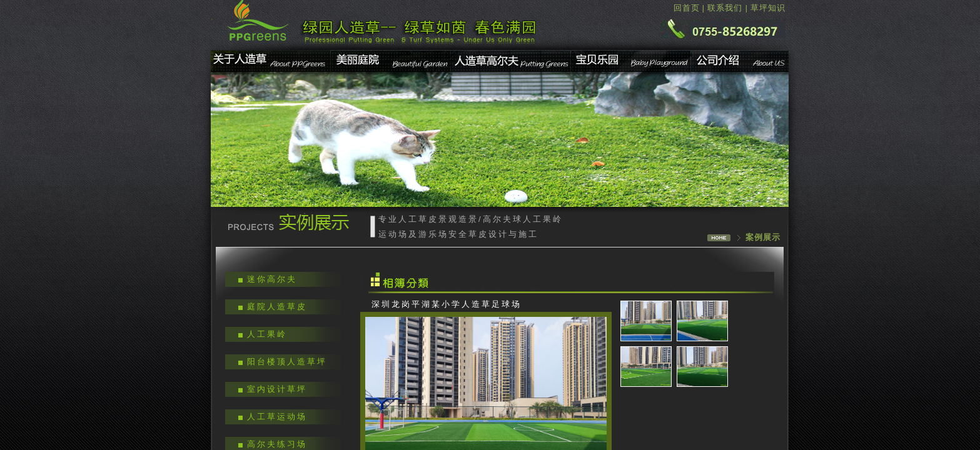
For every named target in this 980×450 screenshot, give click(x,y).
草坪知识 (768, 8)
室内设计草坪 (277, 389)
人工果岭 (267, 334)
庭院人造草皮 (277, 307)
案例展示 (763, 237)
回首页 (687, 8)
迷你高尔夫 (272, 279)
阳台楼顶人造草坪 (287, 362)
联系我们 (725, 8)
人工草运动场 (277, 417)
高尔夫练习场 (277, 444)
